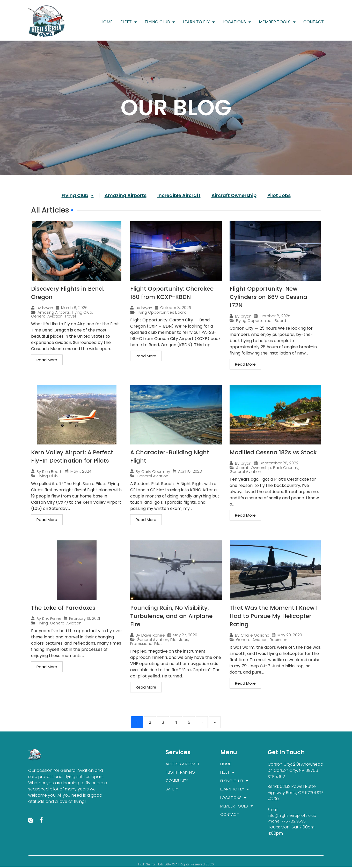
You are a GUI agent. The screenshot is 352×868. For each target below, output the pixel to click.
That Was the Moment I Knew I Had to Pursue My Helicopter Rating (274, 616)
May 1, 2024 (81, 471)
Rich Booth (52, 471)
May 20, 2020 (290, 635)
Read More (47, 360)
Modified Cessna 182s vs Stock (273, 452)
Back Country (286, 468)
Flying (43, 623)
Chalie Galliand (255, 635)
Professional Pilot (146, 643)
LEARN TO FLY (199, 22)
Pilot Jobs (279, 195)
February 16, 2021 (85, 618)
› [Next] (202, 722)
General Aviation (47, 316)
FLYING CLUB (160, 22)
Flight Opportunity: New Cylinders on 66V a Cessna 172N (268, 297)
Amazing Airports (126, 195)
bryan (48, 308)
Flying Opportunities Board (162, 312)
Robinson (278, 640)
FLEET (129, 22)
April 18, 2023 (190, 471)
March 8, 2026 (74, 308)
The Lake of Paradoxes (63, 608)
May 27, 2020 (185, 635)
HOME (107, 22)
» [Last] (215, 722)
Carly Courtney (156, 471)
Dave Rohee (153, 635)
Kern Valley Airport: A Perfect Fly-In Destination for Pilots (72, 456)
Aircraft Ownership (234, 195)
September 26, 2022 (279, 463)
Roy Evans (52, 619)
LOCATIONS (237, 22)
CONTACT (314, 22)
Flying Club (78, 195)
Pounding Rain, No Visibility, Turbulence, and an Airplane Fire (171, 616)
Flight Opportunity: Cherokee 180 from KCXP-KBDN (172, 293)
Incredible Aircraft (179, 195)
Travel (70, 316)
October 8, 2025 (176, 308)
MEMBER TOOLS (277, 22)
